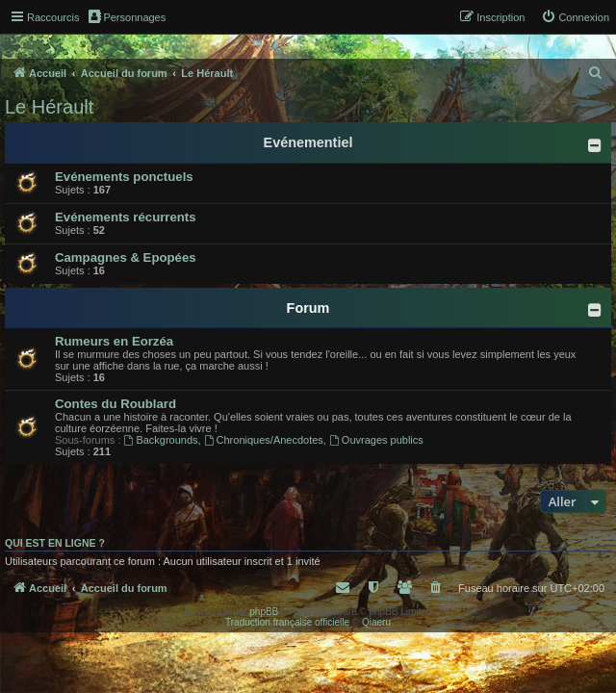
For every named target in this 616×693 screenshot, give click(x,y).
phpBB (264, 612)
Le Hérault (49, 107)
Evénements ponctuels (124, 177)
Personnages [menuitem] (127, 16)
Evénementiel (308, 142)
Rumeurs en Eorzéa (114, 341)
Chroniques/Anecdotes (264, 440)
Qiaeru (376, 622)
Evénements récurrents (126, 217)
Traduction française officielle (287, 622)
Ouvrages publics (376, 440)
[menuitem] (575, 17)
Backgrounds (161, 440)
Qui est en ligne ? (55, 543)
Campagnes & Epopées (126, 257)
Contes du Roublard (115, 404)
